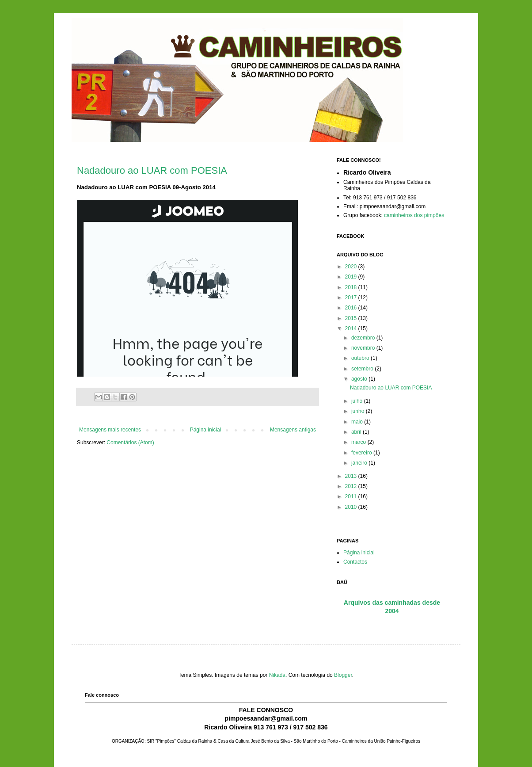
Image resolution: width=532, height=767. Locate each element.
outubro (361, 358)
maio (358, 422)
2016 (352, 308)
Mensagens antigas (293, 430)
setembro (363, 369)
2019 (352, 277)
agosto (360, 379)
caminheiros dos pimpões (414, 215)
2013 (352, 476)
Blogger (343, 675)
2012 (352, 486)
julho (358, 401)
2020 (352, 267)
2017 (352, 298)
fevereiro (362, 453)
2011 (352, 496)
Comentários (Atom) (130, 443)
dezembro (364, 338)
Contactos (355, 562)
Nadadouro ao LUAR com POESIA (152, 170)
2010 (352, 507)
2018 (352, 287)
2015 (352, 318)
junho (359, 411)
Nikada (277, 675)
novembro (364, 348)
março (359, 442)
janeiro (360, 463)
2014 (352, 328)
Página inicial (206, 430)
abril (357, 432)
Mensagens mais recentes (110, 430)
